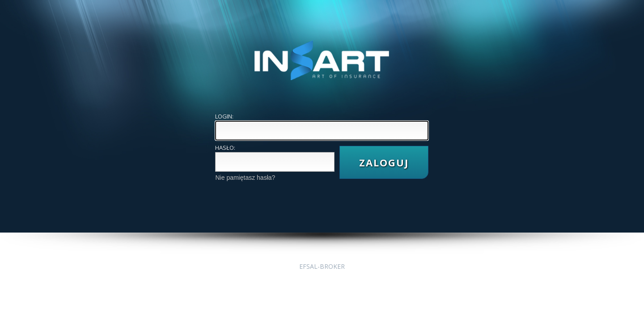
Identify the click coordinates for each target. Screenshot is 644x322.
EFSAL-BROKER (322, 266)
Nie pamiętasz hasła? (245, 178)
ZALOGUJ (384, 162)
